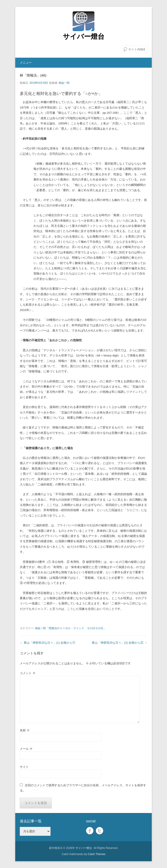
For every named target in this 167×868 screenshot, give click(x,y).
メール (26, 749)
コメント (28, 673)
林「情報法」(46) (33, 75)
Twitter (100, 831)
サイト (24, 767)
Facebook (90, 831)
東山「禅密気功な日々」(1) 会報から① (48, 643)
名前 (25, 730)
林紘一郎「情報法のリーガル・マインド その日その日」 (71, 628)
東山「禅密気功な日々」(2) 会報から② (119, 643)
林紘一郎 (64, 83)
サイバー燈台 (84, 36)
